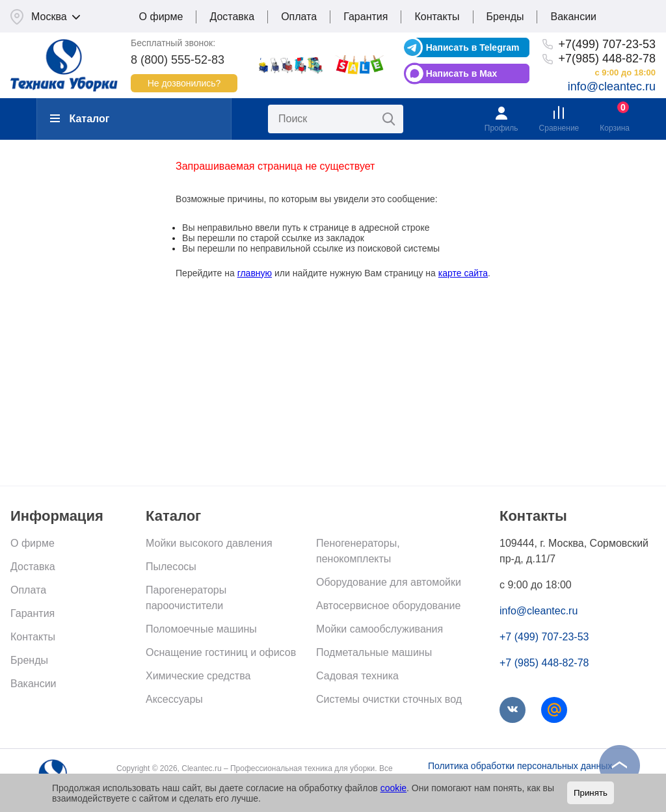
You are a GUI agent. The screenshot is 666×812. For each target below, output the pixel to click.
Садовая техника (357, 676)
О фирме (161, 17)
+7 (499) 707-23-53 (544, 637)
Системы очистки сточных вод (389, 699)
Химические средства (198, 676)
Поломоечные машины (201, 629)
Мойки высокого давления (209, 543)
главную (255, 273)
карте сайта (463, 273)
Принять (591, 793)
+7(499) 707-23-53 (607, 44)
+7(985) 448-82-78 (607, 59)
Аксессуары (174, 699)
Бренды (505, 17)
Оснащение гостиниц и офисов (221, 652)
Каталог (80, 119)
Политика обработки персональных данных (520, 766)
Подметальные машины (374, 652)
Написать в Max (462, 73)
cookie (393, 788)
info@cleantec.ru (612, 86)
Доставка (232, 17)
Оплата (299, 17)
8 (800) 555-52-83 (178, 60)
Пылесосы (171, 567)
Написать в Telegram (473, 47)
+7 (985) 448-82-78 (544, 663)
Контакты (437, 17)
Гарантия (366, 17)
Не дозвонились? (184, 83)
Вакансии (573, 17)
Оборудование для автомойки (389, 582)
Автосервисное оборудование (388, 606)
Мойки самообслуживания (380, 629)
